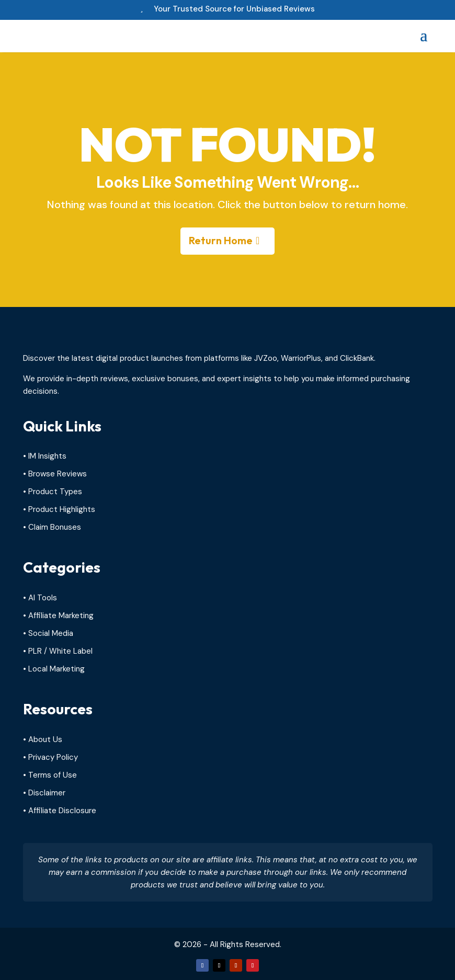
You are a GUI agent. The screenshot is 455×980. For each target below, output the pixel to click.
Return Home (221, 240)
